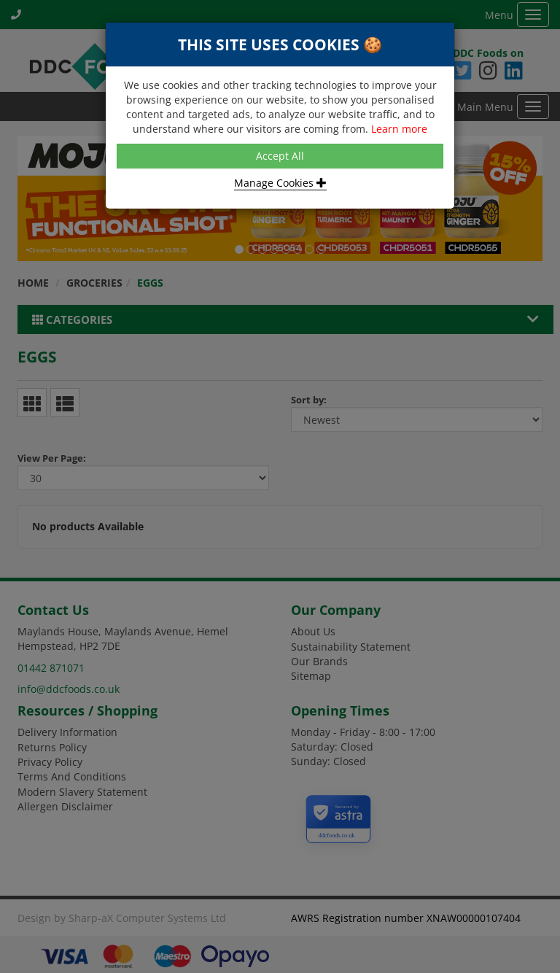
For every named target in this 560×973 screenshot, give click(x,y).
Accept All (280, 156)
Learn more (399, 129)
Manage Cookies (280, 183)
